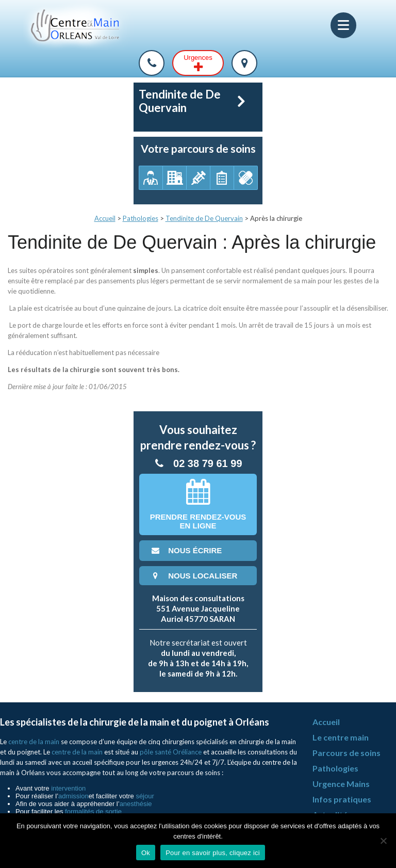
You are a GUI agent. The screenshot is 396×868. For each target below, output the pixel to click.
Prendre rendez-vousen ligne (198, 504)
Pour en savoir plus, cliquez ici (213, 853)
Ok (146, 853)
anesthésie (136, 804)
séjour (145, 796)
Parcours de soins (346, 753)
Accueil (105, 218)
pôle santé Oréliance (171, 752)
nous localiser (193, 576)
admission (73, 796)
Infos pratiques (342, 799)
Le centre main (341, 737)
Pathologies (141, 218)
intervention (68, 788)
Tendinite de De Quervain (204, 218)
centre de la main (34, 742)
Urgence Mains (341, 784)
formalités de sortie (93, 811)
